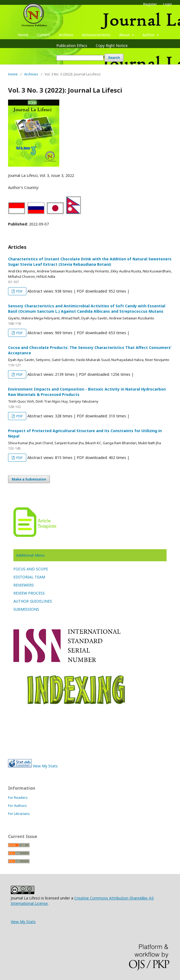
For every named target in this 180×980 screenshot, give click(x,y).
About (125, 35)
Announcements (96, 35)
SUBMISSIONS (26, 609)
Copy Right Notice (112, 45)
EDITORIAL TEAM (29, 577)
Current (44, 35)
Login (168, 4)
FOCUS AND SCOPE (31, 569)
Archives (66, 35)
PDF (19, 291)
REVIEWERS (24, 585)
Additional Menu (30, 555)
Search (114, 58)
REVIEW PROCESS (29, 593)
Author (149, 35)
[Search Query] (80, 58)
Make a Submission (29, 479)
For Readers (18, 797)
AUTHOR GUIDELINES (33, 601)
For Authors (17, 806)
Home (23, 35)
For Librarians (19, 814)
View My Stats (45, 766)
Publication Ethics (72, 45)
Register (150, 4)
